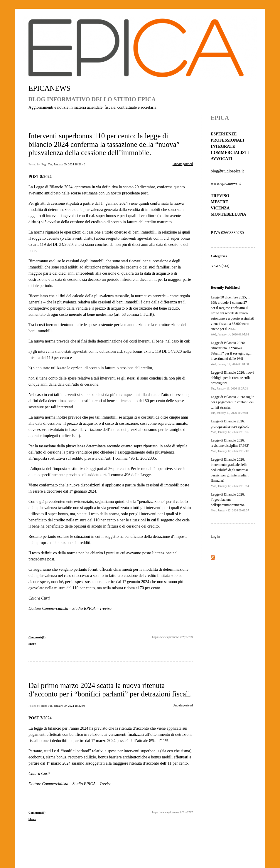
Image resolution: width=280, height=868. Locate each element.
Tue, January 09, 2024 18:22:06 (66, 706)
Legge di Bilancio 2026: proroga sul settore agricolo (230, 426)
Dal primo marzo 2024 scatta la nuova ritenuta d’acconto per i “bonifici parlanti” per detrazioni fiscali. (110, 690)
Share (32, 644)
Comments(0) (37, 637)
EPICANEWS (49, 88)
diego (44, 164)
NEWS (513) (220, 266)
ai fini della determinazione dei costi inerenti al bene (120, 341)
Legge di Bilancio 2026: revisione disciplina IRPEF (230, 445)
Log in (215, 537)
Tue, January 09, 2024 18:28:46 (66, 164)
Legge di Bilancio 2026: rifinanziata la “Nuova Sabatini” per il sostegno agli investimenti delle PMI (231, 353)
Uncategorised (183, 164)
